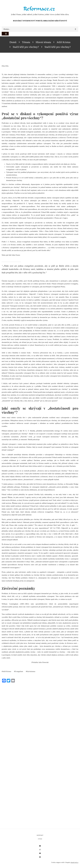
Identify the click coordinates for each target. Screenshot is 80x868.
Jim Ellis (6, 66)
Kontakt (40, 835)
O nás (40, 839)
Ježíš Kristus (7, 671)
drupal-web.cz (74, 862)
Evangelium (19, 671)
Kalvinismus (31, 671)
